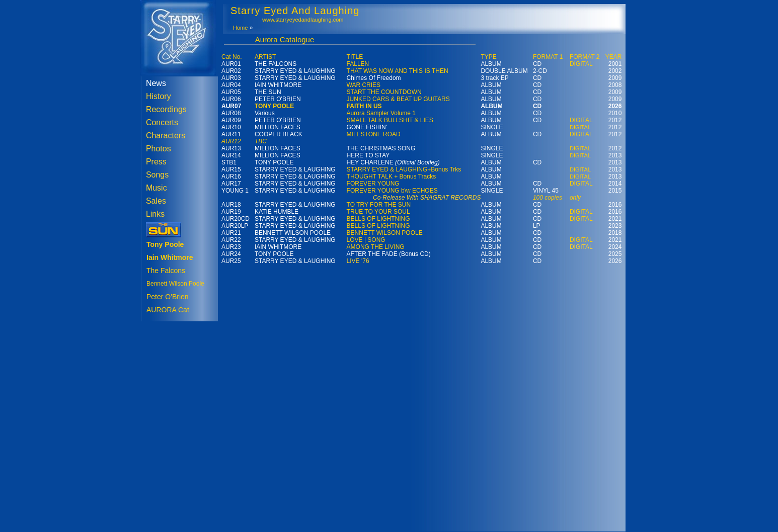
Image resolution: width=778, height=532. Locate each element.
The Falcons (166, 271)
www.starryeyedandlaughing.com (303, 20)
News (156, 83)
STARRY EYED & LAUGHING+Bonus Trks (404, 169)
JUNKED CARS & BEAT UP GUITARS (398, 99)
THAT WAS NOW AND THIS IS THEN (398, 71)
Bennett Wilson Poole (175, 284)
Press (156, 162)
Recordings (166, 109)
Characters (166, 136)
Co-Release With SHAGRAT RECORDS (427, 198)
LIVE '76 (358, 261)
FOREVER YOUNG (373, 184)
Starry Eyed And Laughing (295, 11)
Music (157, 188)
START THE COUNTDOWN (384, 92)
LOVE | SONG (366, 240)
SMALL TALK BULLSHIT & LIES (390, 120)
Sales (156, 201)
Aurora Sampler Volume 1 (381, 113)
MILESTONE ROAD (374, 134)
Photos (159, 149)
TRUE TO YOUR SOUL (378, 212)
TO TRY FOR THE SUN (379, 205)
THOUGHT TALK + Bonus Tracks (392, 176)
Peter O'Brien (168, 297)
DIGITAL (581, 64)
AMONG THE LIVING (376, 247)
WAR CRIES (364, 85)
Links (155, 214)
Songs (157, 175)
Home (240, 28)
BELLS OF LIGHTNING (378, 219)
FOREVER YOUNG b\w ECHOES (392, 191)
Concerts (162, 122)
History (159, 96)
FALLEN (358, 64)
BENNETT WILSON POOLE (385, 233)
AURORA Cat (168, 310)
